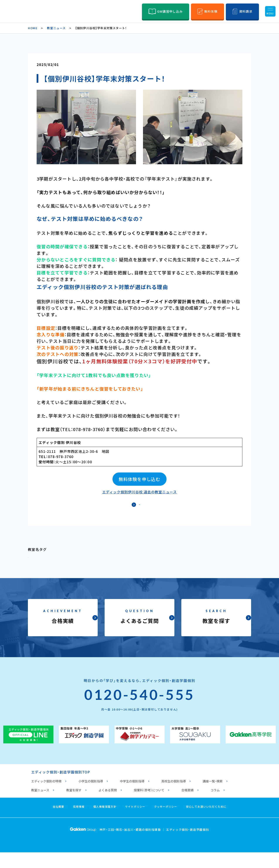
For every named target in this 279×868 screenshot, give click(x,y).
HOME (33, 28)
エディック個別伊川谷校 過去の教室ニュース (139, 492)
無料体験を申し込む (139, 479)
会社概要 (59, 822)
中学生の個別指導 (132, 797)
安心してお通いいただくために (206, 822)
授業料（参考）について (149, 806)
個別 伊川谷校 (43, 570)
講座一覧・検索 (213, 797)
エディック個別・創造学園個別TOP (61, 788)
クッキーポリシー (166, 822)
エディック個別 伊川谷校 (60, 442)
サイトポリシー (135, 822)
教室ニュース (56, 28)
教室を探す (74, 806)
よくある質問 (108, 806)
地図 (106, 451)
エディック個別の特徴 (46, 797)
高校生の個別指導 (174, 797)
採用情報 (79, 822)
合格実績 (187, 806)
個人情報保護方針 (105, 822)
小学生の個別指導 (91, 797)
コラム (215, 806)
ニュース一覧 (140, 510)
